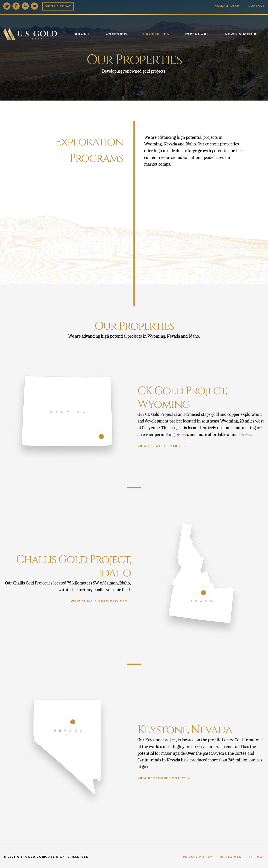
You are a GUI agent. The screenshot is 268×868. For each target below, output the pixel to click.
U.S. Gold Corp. (32, 857)
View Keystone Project (162, 778)
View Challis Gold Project (99, 601)
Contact (257, 6)
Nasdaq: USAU (228, 6)
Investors (197, 34)
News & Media (241, 34)
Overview (117, 34)
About (82, 34)
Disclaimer (231, 857)
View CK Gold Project (161, 446)
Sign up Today (58, 6)
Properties (156, 34)
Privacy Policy (198, 857)
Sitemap (257, 857)
